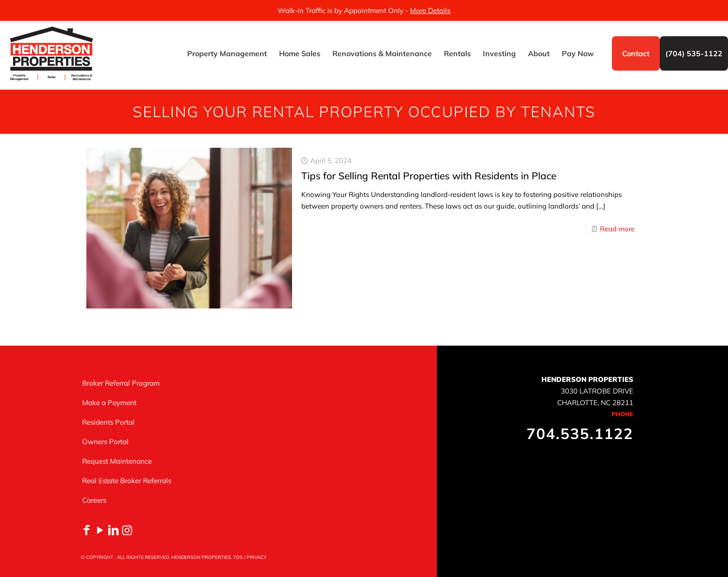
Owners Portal (105, 442)
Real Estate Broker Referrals (127, 481)
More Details (430, 10)
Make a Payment (109, 403)
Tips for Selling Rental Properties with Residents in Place (429, 176)
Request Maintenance (117, 461)
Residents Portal (108, 422)
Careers (94, 500)
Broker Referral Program (121, 383)
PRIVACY (257, 557)
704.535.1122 (580, 433)
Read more (617, 229)
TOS (238, 557)
